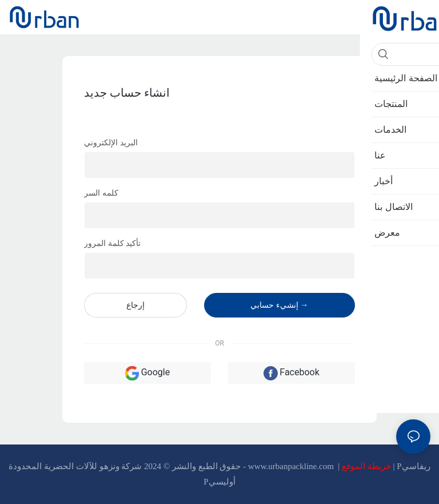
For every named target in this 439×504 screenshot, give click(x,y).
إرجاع (135, 305)
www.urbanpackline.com (292, 466)
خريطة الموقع (368, 466)
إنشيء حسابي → (279, 305)
